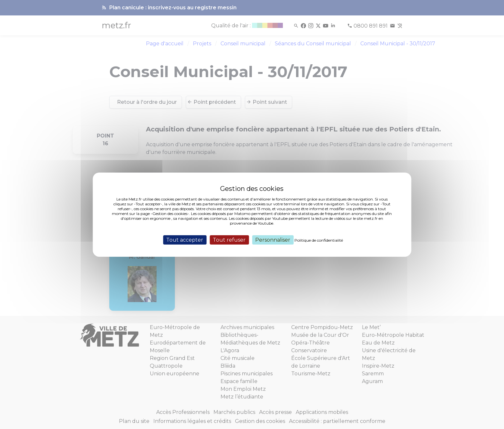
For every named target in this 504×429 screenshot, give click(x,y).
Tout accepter (185, 240)
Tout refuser (229, 240)
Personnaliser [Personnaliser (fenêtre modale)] (273, 240)
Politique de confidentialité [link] (319, 240)
